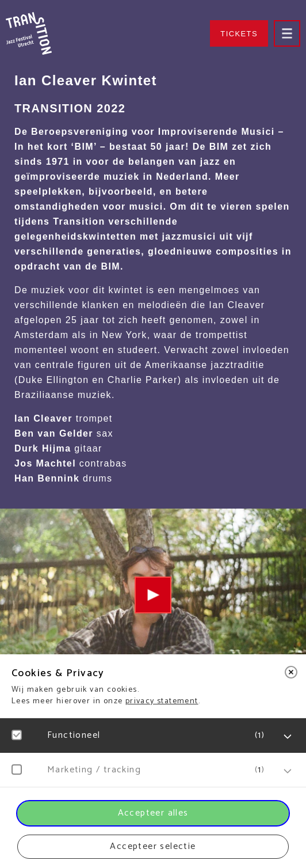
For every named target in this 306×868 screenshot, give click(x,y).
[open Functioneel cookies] (288, 737)
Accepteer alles (153, 813)
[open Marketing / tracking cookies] (288, 771)
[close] (291, 672)
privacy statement (162, 701)
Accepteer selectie (153, 846)
